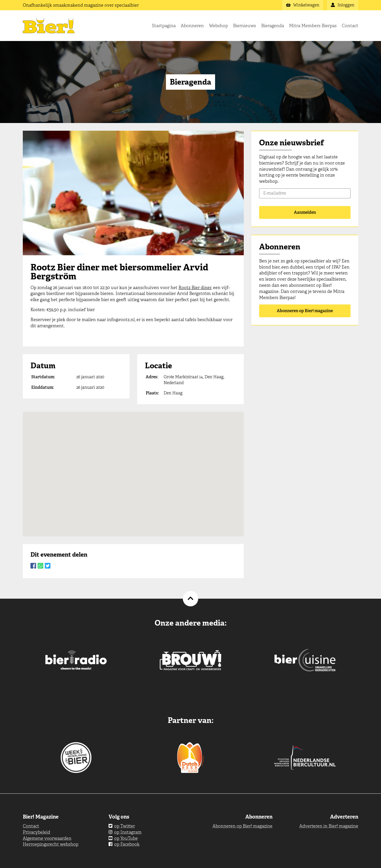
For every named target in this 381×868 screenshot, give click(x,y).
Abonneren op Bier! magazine (305, 311)
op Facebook (124, 844)
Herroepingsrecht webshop (51, 844)
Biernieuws (245, 26)
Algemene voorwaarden (47, 838)
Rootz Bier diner (195, 288)
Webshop (218, 26)
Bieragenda (273, 26)
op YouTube (123, 838)
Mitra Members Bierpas (313, 26)
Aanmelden (305, 212)
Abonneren (192, 26)
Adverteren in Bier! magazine (329, 826)
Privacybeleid (36, 832)
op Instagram (125, 832)
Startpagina (164, 26)
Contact (350, 26)
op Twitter (122, 826)
